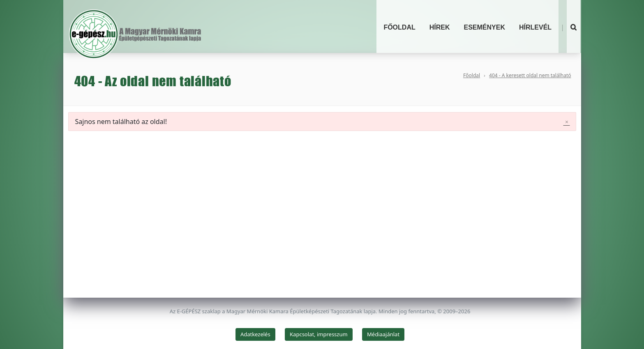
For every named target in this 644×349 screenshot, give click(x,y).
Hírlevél (535, 27)
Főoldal (399, 27)
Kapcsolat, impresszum (319, 334)
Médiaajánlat (383, 334)
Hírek (440, 27)
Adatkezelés (255, 334)
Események (485, 27)
